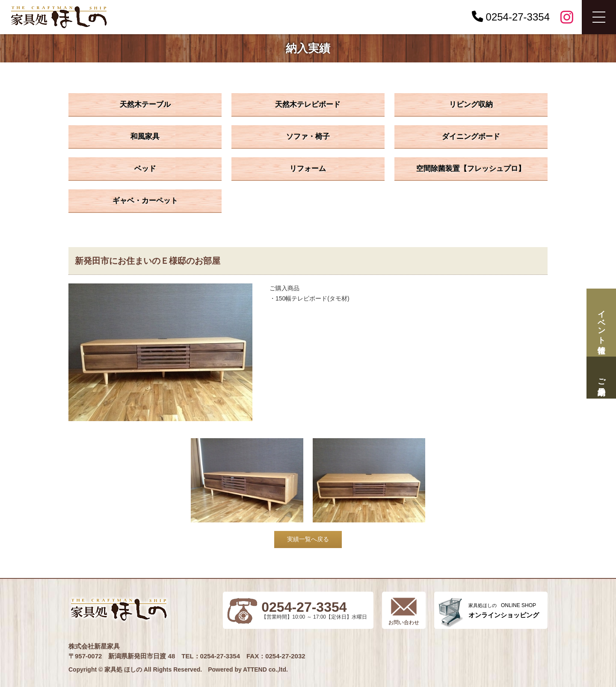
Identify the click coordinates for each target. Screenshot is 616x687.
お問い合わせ (404, 622)
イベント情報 (601, 323)
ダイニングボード (471, 137)
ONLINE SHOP (504, 611)
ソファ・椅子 (308, 137)
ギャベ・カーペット (145, 201)
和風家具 (145, 137)
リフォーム (308, 169)
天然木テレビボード (308, 105)
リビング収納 (471, 105)
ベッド (145, 169)
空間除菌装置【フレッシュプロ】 (471, 169)
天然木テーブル (145, 105)
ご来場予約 (601, 378)
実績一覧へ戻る (308, 539)
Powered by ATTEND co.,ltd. (248, 669)
